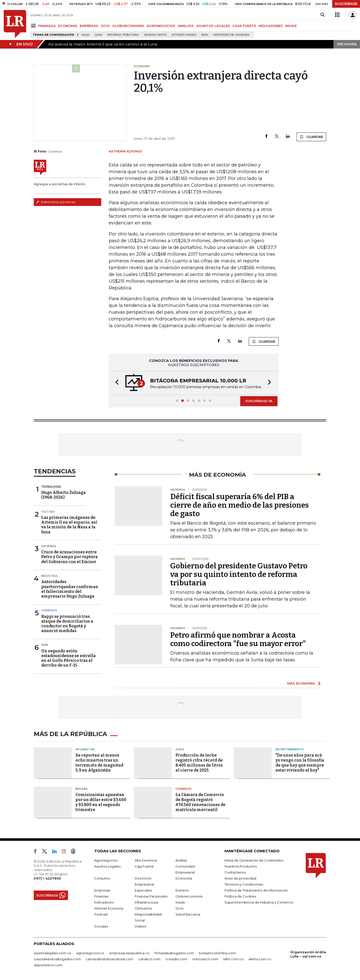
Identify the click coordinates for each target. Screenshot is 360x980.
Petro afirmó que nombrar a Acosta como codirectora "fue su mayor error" (238, 639)
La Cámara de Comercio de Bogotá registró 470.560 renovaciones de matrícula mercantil (200, 802)
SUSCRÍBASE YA (259, 401)
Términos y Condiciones (244, 884)
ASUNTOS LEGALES (213, 26)
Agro (180, 749)
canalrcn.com (149, 959)
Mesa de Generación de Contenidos (254, 860)
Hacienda (49, 546)
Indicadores (104, 902)
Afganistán (85, 749)
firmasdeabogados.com (174, 953)
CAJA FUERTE (244, 26)
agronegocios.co (90, 953)
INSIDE (291, 26)
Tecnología (51, 487)
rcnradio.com (176, 959)
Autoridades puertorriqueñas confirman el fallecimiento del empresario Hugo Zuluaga (70, 589)
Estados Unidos (184, 35)
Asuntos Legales (107, 866)
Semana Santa (155, 35)
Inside (180, 902)
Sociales (101, 926)
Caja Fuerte (144, 866)
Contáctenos (235, 872)
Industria (49, 576)
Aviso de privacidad (240, 878)
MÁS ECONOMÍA (301, 683)
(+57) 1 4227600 (47, 878)
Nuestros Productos (241, 866)
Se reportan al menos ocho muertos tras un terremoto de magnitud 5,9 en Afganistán (99, 763)
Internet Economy (109, 908)
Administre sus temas (56, 202)
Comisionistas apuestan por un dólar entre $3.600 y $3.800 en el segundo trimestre (101, 802)
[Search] (322, 15)
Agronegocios (106, 860)
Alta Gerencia (146, 860)
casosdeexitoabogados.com (57, 959)
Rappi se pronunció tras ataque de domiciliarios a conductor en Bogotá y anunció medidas (67, 624)
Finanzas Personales (151, 896)
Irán (205, 35)
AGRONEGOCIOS (161, 26)
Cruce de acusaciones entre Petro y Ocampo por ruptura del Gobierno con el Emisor (69, 557)
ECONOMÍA (68, 26)
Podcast (101, 914)
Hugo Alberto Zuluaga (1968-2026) (63, 495)
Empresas (102, 890)
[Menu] (34, 26)
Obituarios (143, 908)
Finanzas (101, 896)
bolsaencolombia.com (217, 953)
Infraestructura (146, 902)
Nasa (85, 35)
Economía (184, 878)
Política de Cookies (240, 896)
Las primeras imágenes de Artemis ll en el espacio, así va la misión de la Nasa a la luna (69, 525)
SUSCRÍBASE (346, 4)
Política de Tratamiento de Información (256, 890)
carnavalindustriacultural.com (109, 959)
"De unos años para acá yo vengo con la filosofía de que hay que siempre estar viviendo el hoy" (300, 763)
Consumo (102, 878)
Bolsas (81, 789)
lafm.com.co (233, 959)
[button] (115, 383)
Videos (140, 926)
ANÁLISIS (186, 26)
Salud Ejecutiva (188, 914)
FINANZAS (47, 26)
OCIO (105, 26)
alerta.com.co (260, 959)
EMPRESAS (89, 26)
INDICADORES (271, 26)
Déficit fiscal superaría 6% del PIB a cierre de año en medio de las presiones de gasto (239, 505)
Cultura (48, 512)
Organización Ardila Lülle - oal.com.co (308, 954)
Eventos (182, 890)
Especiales (143, 890)
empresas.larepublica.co (129, 953)
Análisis (181, 860)
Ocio (179, 908)
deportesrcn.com (48, 965)
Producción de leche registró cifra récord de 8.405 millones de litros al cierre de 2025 (199, 763)
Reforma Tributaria (123, 35)
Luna (98, 35)
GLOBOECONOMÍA (128, 26)
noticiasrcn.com (205, 959)
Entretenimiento (290, 749)
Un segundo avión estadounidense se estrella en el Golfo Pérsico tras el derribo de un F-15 (68, 658)
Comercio (49, 610)
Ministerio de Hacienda (231, 35)
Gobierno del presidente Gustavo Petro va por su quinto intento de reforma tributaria (239, 574)
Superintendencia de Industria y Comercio (259, 902)
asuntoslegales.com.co (52, 953)
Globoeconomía (189, 896)
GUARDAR (311, 137)
